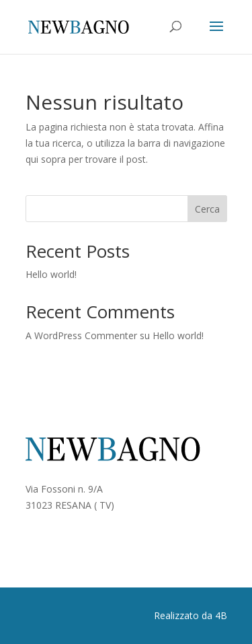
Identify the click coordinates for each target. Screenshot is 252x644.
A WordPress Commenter (81, 335)
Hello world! (51, 274)
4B (221, 615)
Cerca (207, 209)
